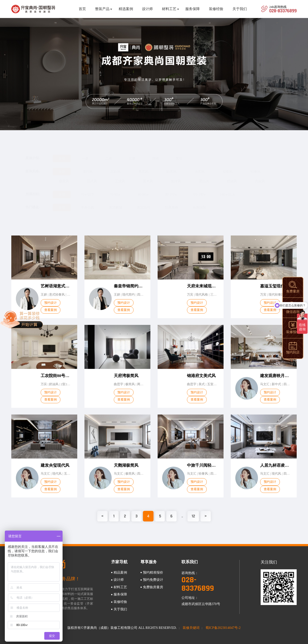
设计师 (147, 9)
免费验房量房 (153, 587)
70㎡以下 (88, 190)
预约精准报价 (153, 572)
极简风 (64, 176)
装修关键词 (191, 628)
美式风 (143, 167)
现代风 (88, 167)
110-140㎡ (199, 190)
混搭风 (227, 167)
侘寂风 (260, 176)
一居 (85, 154)
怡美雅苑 (172, 203)
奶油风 (232, 176)
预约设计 (51, 307)
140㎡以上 (228, 190)
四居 (156, 154)
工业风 (120, 176)
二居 (109, 154)
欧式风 (172, 167)
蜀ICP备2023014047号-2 (223, 628)
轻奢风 (256, 167)
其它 (179, 154)
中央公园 (88, 203)
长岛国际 (199, 203)
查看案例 (51, 314)
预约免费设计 (153, 580)
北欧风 (115, 167)
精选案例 (126, 9)
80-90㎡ (144, 190)
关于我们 (240, 9)
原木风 (148, 176)
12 (193, 516)
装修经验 (216, 9)
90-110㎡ (171, 190)
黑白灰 (204, 176)
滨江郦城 (115, 203)
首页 (82, 9)
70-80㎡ (115, 190)
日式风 (92, 176)
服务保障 (192, 9)
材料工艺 (169, 9)
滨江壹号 (143, 203)
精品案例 (120, 572)
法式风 (199, 167)
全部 (62, 154)
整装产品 (102, 9)
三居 (132, 154)
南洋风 (176, 176)
